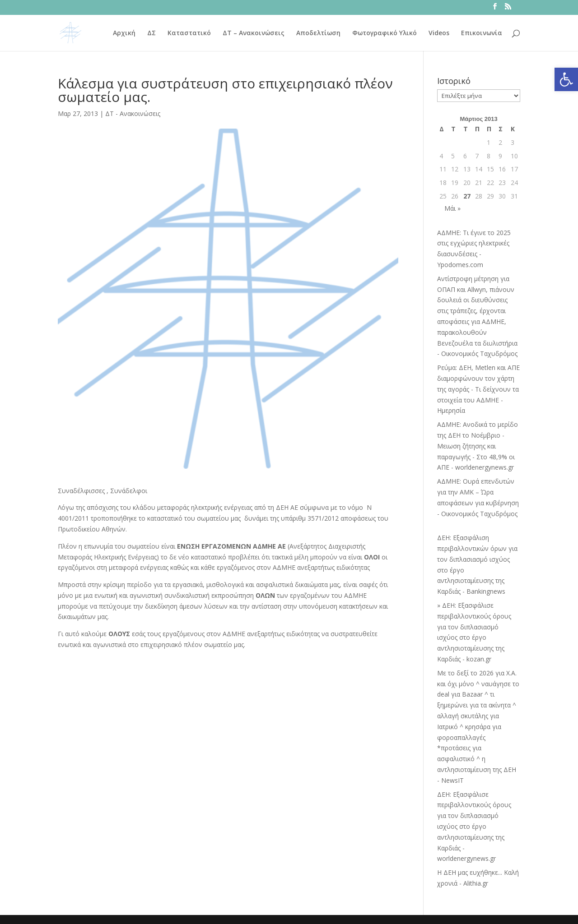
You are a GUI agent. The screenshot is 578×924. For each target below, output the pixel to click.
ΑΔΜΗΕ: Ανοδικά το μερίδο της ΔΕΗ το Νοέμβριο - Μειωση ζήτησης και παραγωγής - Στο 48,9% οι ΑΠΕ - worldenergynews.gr (478, 446)
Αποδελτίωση (318, 33)
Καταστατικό (189, 33)
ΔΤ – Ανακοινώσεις (254, 33)
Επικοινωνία (482, 33)
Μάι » (452, 208)
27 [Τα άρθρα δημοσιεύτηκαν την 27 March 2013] (467, 196)
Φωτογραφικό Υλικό (385, 33)
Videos (439, 33)
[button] (566, 79)
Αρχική (124, 33)
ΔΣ (151, 33)
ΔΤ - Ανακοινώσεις (133, 113)
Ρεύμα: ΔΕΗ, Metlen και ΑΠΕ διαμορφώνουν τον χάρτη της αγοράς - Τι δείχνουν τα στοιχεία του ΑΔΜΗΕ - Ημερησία (478, 389)
